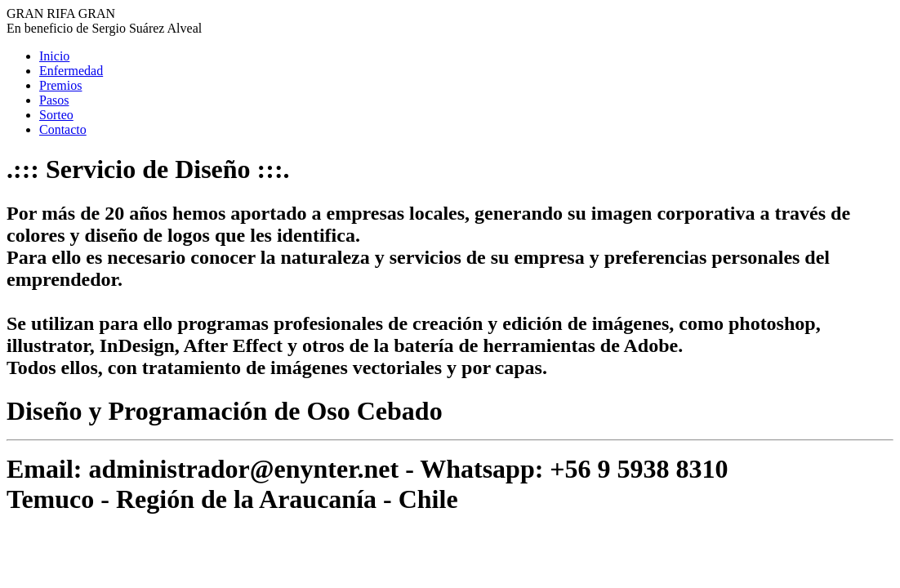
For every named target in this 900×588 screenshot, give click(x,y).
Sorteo (56, 115)
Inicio (54, 56)
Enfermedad (71, 71)
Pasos (54, 100)
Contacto (63, 129)
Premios (60, 85)
